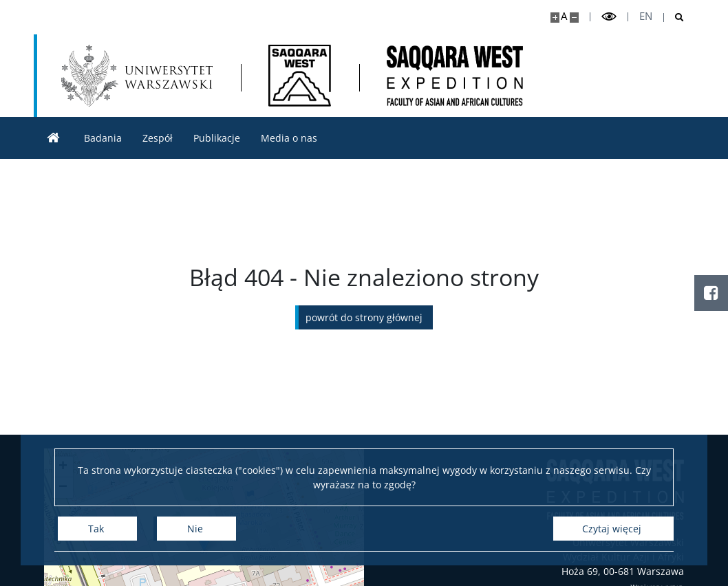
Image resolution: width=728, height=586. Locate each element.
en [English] (646, 16)
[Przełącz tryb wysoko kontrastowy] (609, 17)
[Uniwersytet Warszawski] (137, 76)
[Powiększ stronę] (555, 18)
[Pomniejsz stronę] (574, 18)
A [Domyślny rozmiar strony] (564, 16)
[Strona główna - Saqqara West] (300, 76)
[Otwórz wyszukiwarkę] (674, 18)
